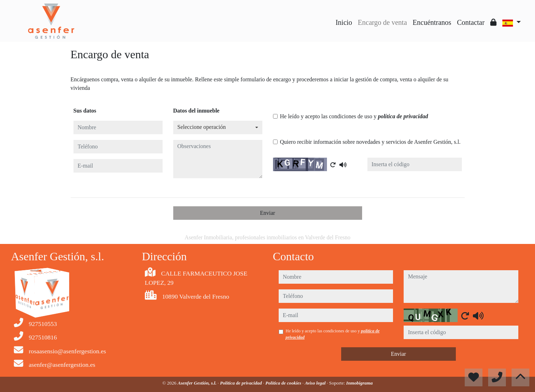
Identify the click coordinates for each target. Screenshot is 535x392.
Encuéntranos (432, 22)
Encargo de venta (382, 22)
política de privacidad (403, 116)
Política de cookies (284, 383)
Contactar (471, 22)
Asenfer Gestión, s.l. (198, 383)
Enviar (267, 213)
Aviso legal (316, 383)
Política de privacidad (242, 383)
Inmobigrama (359, 383)
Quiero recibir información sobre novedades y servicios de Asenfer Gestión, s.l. (370, 142)
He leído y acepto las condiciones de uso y (354, 116)
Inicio (344, 22)
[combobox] (218, 127)
